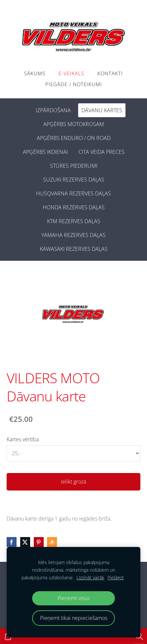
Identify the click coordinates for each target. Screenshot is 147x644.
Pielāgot (116, 577)
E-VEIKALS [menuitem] (71, 73)
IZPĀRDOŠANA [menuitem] (53, 110)
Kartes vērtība (23, 439)
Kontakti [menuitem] (110, 73)
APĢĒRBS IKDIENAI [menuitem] (45, 152)
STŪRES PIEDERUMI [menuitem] (74, 166)
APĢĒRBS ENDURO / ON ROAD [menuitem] (74, 138)
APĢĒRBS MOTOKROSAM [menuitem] (74, 124)
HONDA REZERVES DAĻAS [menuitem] (74, 207)
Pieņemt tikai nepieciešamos (74, 618)
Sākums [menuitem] (35, 73)
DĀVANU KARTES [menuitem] (102, 110)
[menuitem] (25, 109)
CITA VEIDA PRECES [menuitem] (101, 152)
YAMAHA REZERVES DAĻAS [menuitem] (73, 235)
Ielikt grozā (73, 482)
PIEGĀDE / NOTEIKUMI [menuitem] (74, 84)
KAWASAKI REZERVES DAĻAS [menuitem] (74, 249)
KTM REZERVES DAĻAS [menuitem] (74, 221)
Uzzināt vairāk (90, 577)
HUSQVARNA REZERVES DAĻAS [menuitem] (73, 193)
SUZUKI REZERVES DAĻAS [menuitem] (74, 180)
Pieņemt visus (74, 598)
